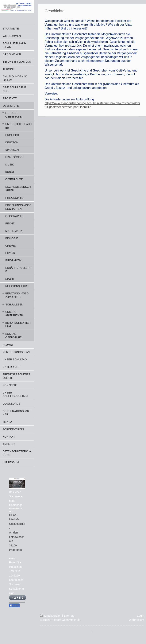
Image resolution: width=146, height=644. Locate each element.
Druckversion (51, 616)
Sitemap (69, 616)
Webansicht (136, 620)
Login (140, 616)
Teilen (14, 606)
